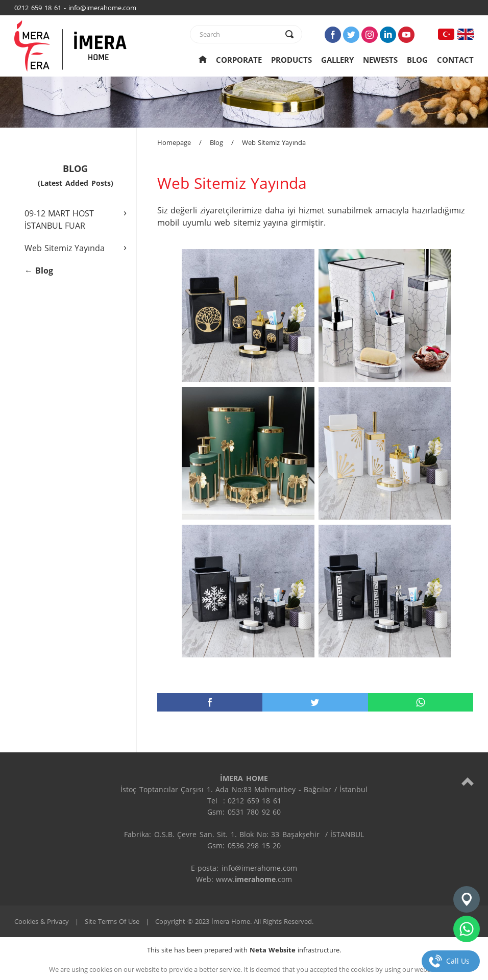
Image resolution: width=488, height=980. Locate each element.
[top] (468, 781)
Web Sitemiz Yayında (274, 142)
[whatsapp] (421, 702)
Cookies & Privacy (42, 921)
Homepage (174, 142)
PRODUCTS (291, 60)
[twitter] (315, 702)
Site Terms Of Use (112, 921)
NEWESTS (380, 60)
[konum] (467, 899)
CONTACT (455, 60)
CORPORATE (239, 60)
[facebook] (210, 702)
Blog (216, 142)
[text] (239, 34)
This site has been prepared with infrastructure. (244, 950)
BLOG (417, 60)
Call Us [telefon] (458, 961)
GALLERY (337, 60)
